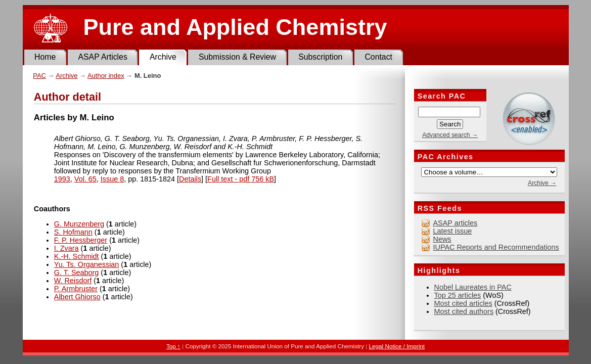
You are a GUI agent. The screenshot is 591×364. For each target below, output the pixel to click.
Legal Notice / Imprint (397, 346)
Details (190, 179)
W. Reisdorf (73, 281)
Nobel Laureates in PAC (473, 287)
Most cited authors (464, 311)
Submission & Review (237, 57)
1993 (62, 179)
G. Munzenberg (79, 224)
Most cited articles (463, 303)
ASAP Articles (102, 57)
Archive (163, 57)
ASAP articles (456, 223)
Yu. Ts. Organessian (87, 264)
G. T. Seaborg (77, 272)
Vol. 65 (85, 179)
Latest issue (453, 231)
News (442, 239)
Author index (106, 76)
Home (45, 57)
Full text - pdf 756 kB (241, 179)
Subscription (320, 57)
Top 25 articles (458, 295)
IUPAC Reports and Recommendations (496, 247)
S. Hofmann (73, 232)
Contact (378, 57)
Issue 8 (112, 179)
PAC (39, 76)
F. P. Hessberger (81, 240)
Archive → (542, 183)
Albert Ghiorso (77, 297)
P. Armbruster (76, 289)
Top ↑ (173, 346)
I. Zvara (66, 248)
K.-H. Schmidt (77, 256)
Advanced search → (450, 135)
